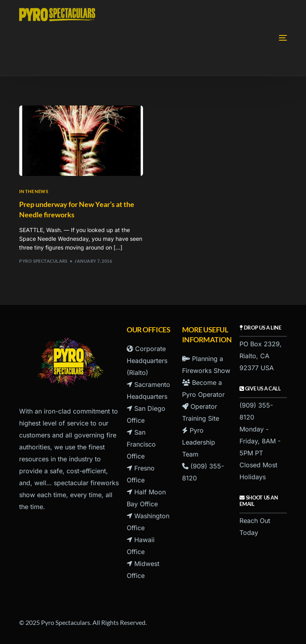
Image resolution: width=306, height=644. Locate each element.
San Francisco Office (141, 444)
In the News (34, 191)
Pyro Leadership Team (199, 442)
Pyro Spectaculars (43, 261)
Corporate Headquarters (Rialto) (147, 361)
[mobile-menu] (257, 38)
